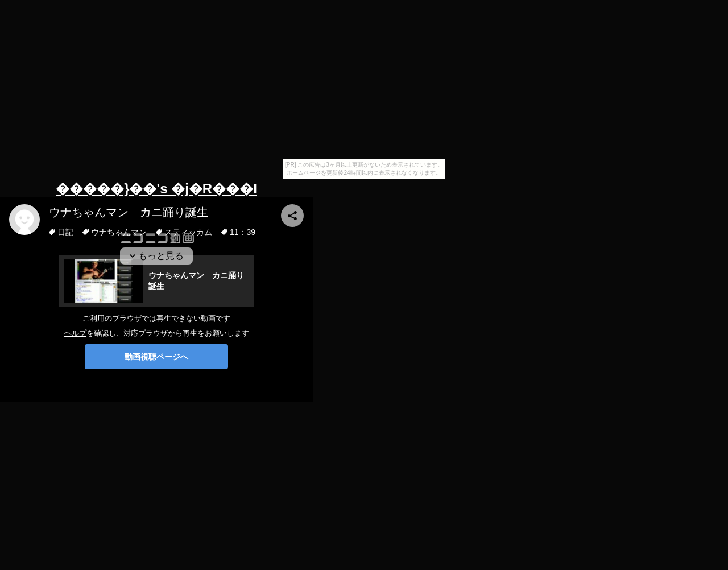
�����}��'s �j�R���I (156, 189)
